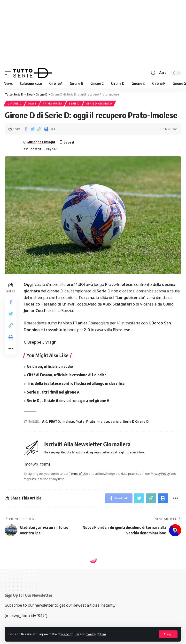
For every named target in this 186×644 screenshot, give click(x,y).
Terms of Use (96, 634)
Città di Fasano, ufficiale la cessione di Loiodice (67, 375)
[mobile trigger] (9, 73)
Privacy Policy (68, 634)
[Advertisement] (93, 34)
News (32, 104)
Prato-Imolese (98, 422)
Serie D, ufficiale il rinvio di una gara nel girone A (68, 401)
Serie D (74, 104)
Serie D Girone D (99, 104)
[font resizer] (162, 73)
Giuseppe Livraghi (41, 142)
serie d (116, 422)
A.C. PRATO (51, 422)
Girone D (15, 104)
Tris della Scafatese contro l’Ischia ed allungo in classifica (76, 383)
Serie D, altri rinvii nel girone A (53, 392)
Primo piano (53, 104)
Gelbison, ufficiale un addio (50, 366)
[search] (153, 73)
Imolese (68, 422)
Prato (80, 422)
